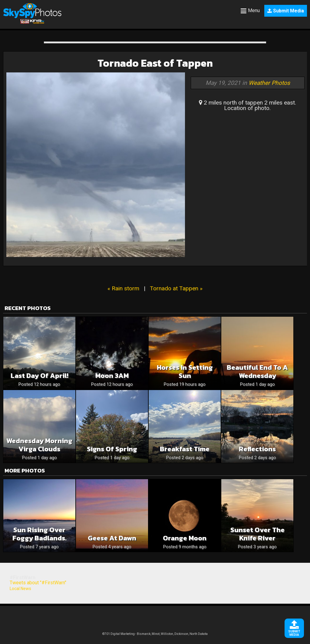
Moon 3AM (112, 376)
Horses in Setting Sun (185, 372)
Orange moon (185, 538)
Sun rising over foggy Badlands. (40, 534)
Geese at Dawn (112, 538)
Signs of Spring (112, 449)
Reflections (257, 449)
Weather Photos (269, 83)
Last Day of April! (40, 376)
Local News (20, 589)
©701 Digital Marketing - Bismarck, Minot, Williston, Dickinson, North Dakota (155, 634)
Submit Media (286, 11)
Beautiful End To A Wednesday (257, 372)
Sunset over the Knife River (257, 534)
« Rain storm (123, 288)
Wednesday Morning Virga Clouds (39, 445)
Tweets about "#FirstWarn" (38, 583)
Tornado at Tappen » (176, 288)
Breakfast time (185, 449)
